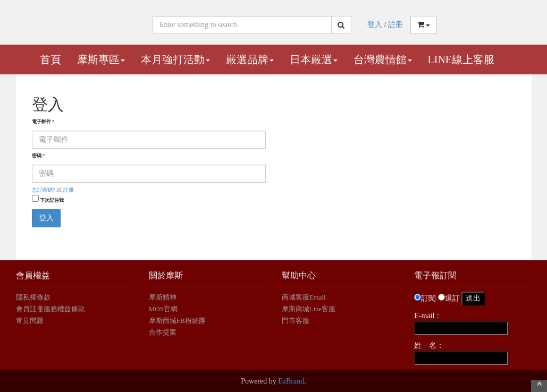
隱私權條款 (33, 297)
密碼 (39, 156)
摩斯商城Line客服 (309, 309)
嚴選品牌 (250, 59)
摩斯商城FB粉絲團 (177, 321)
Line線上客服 (461, 59)
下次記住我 (52, 200)
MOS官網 (163, 309)
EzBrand (291, 381)
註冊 (395, 25)
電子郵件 (43, 122)
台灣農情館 (383, 59)
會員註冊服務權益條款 (51, 309)
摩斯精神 (163, 297)
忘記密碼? (44, 190)
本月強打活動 (175, 59)
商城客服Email (305, 297)
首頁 (51, 59)
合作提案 (163, 332)
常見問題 (30, 321)
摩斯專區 (101, 59)
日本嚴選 (314, 59)
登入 (375, 25)
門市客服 (296, 321)
